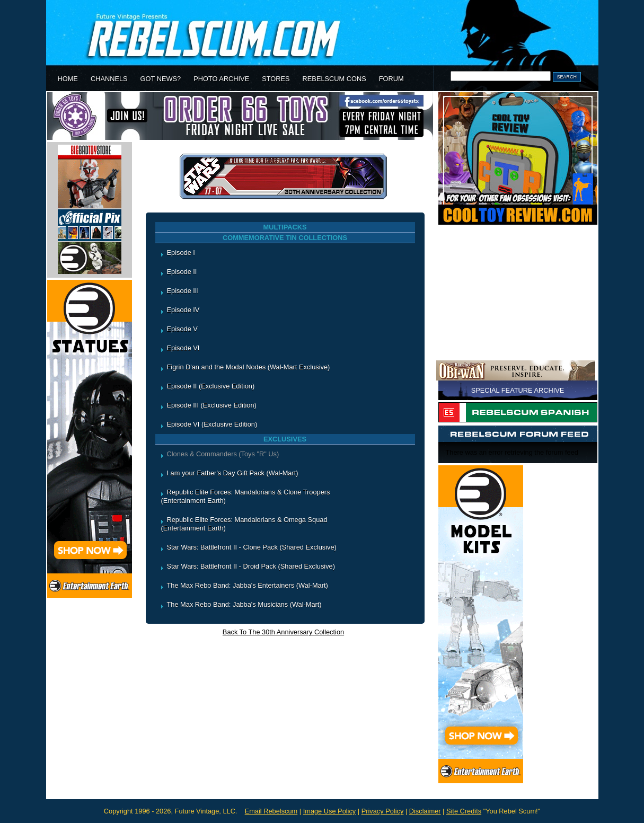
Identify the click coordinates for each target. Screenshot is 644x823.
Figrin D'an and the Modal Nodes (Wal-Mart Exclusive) (249, 367)
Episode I (181, 253)
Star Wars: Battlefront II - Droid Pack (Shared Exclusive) (251, 566)
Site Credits (464, 811)
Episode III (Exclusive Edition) (212, 405)
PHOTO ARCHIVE (221, 79)
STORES (276, 79)
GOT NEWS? (161, 79)
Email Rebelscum (271, 811)
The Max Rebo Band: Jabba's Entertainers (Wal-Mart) (248, 585)
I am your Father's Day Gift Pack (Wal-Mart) (233, 473)
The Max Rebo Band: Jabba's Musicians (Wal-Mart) (244, 604)
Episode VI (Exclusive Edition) (212, 424)
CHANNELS (109, 79)
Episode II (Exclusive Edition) (211, 386)
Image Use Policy (330, 811)
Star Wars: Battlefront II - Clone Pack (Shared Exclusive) (252, 547)
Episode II (182, 272)
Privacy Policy (383, 811)
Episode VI (183, 348)
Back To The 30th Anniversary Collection (283, 632)
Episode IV (183, 310)
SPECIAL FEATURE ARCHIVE (518, 390)
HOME (68, 79)
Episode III (183, 291)
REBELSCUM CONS (334, 79)
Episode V (182, 329)
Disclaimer (425, 811)
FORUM (391, 79)
